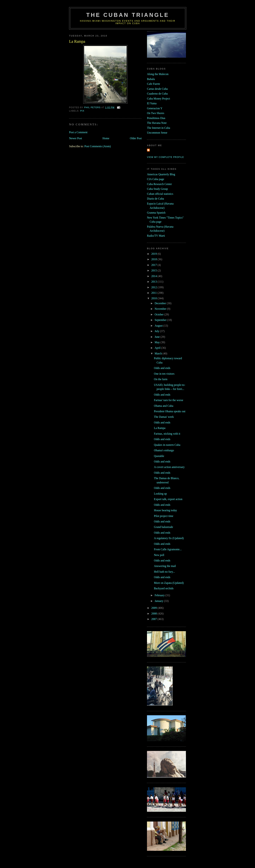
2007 (154, 619)
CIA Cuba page (156, 179)
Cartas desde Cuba (157, 89)
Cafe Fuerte (154, 84)
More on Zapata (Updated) (169, 583)
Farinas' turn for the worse (168, 400)
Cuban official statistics (160, 194)
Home (106, 138)
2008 (154, 614)
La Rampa (160, 428)
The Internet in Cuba (159, 128)
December (161, 303)
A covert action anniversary (169, 467)
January (159, 601)
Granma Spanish (156, 213)
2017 (154, 265)
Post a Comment (78, 132)
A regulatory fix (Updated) (169, 538)
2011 (154, 293)
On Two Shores (156, 113)
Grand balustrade (163, 527)
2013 (154, 282)
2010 (154, 298)
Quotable (159, 456)
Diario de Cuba (155, 199)
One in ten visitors (164, 374)
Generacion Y (155, 108)
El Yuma (152, 103)
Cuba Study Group (157, 189)
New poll (159, 555)
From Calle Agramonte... (168, 549)
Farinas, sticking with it (167, 434)
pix (82, 111)
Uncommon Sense (157, 133)
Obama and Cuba (164, 406)
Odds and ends (162, 368)
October (159, 314)
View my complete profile (165, 157)
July (157, 331)
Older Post (136, 138)
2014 (154, 276)
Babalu (151, 79)
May (158, 342)
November (161, 309)
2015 (154, 270)
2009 (154, 608)
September (161, 320)
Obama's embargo (164, 450)
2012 (154, 287)
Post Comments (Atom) (97, 146)
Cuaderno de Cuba (157, 94)
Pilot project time (164, 516)
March (159, 353)
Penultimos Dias (156, 118)
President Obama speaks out (170, 411)
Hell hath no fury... (164, 572)
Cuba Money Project (158, 99)
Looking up (160, 494)
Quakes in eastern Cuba (167, 445)
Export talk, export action (168, 499)
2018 (154, 259)
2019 (154, 254)
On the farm (161, 379)
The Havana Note (157, 123)
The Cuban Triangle (128, 15)
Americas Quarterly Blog (161, 174)
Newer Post (76, 138)
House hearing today (165, 510)
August (159, 326)
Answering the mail (165, 566)
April (158, 348)
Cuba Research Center (159, 184)
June (158, 337)
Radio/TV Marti (156, 236)
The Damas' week (164, 417)
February (160, 595)
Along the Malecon (158, 74)
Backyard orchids (164, 588)
